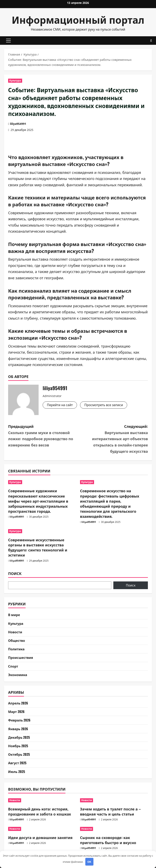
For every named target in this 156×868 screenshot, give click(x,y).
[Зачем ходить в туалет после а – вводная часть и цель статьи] (114, 800)
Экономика (18, 675)
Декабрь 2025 (19, 737)
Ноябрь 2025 (18, 746)
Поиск (15, 573)
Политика (16, 649)
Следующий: (113, 439)
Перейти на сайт (60, 405)
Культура (15, 81)
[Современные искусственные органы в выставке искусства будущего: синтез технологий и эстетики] (42, 531)
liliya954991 (18, 124)
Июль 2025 (17, 772)
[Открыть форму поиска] (151, 41)
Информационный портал (78, 19)
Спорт (13, 666)
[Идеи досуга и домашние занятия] (42, 829)
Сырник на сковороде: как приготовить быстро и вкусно (108, 840)
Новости (15, 632)
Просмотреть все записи (104, 405)
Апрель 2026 (18, 703)
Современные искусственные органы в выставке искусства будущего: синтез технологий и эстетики (38, 547)
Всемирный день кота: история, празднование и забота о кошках (40, 811)
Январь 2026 (18, 729)
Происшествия (21, 657)
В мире (14, 615)
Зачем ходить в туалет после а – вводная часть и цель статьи (110, 811)
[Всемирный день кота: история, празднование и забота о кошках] (42, 800)
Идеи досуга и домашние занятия (40, 837)
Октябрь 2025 (19, 754)
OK (89, 862)
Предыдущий (43, 436)
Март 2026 (16, 712)
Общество (17, 640)
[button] (8, 41)
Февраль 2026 (19, 720)
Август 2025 (17, 763)
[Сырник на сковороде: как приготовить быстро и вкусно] (114, 829)
